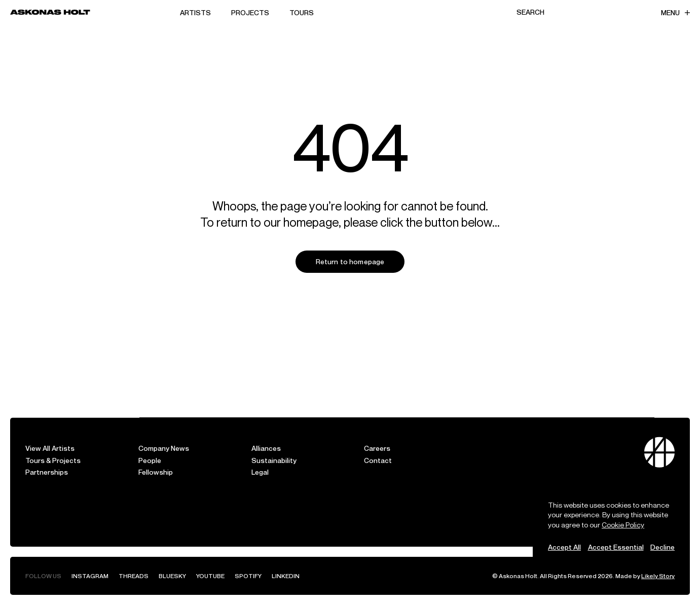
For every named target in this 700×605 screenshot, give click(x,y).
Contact (378, 460)
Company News (164, 448)
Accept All (564, 547)
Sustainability (274, 460)
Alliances (266, 448)
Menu (675, 12)
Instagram (90, 576)
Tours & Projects (53, 460)
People (150, 460)
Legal (260, 472)
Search (530, 12)
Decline (662, 547)
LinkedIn (286, 576)
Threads (134, 576)
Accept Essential (616, 547)
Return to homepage (350, 261)
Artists (195, 12)
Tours (302, 12)
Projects (250, 12)
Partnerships (47, 472)
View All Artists (50, 448)
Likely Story (658, 576)
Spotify (248, 576)
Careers (377, 448)
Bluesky (172, 576)
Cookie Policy (623, 525)
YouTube (210, 576)
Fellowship (156, 472)
